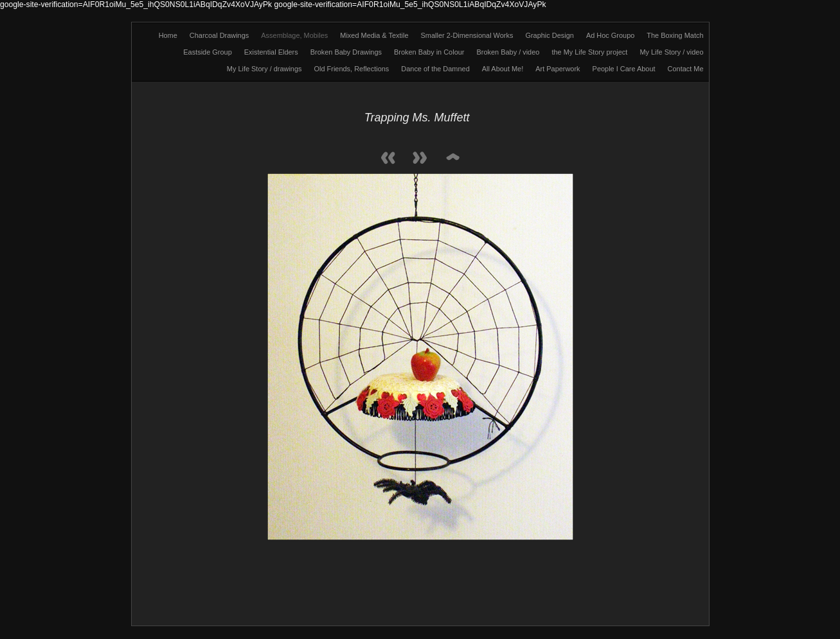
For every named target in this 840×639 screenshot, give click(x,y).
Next (420, 159)
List (452, 159)
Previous (388, 159)
